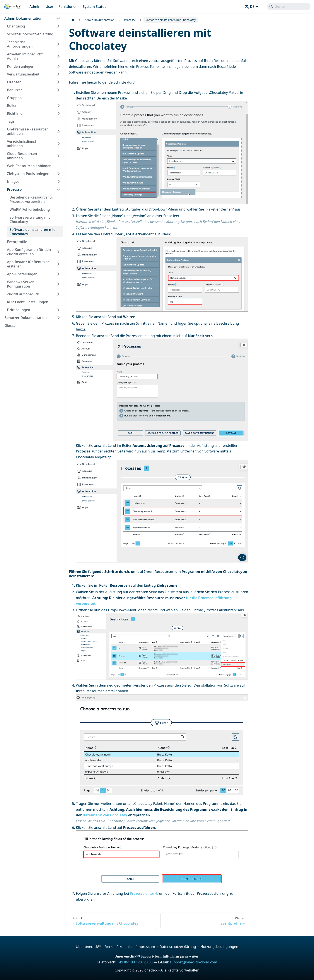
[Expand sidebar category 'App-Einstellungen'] (58, 274)
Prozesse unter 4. (144, 893)
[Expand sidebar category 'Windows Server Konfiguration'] (58, 284)
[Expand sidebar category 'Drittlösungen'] (58, 310)
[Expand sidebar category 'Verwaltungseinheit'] (58, 74)
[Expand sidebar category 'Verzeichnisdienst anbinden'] (58, 144)
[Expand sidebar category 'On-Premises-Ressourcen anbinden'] (58, 131)
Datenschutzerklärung (178, 947)
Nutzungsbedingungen (219, 947)
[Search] (289, 7)
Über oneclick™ (88, 947)
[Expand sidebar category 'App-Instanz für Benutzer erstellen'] (58, 264)
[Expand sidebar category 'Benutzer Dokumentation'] (58, 318)
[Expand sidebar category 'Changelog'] (58, 26)
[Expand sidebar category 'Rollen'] (58, 106)
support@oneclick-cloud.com (194, 962)
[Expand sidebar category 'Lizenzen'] (58, 82)
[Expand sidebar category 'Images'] (58, 182)
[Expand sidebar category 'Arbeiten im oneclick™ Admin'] (58, 56)
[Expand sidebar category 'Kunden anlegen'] (58, 66)
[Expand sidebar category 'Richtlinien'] (58, 113)
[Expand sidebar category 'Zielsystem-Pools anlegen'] (58, 174)
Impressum (146, 947)
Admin (35, 7)
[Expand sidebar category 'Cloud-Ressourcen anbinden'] (58, 156)
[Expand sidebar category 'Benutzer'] (58, 90)
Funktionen (68, 7)
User (49, 7)
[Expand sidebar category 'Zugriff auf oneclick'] (58, 294)
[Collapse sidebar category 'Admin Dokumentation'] (58, 18)
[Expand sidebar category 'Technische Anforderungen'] (58, 44)
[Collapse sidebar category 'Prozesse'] (58, 189)
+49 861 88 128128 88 (135, 962)
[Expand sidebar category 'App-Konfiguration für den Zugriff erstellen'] (58, 252)
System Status (94, 7)
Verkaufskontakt (119, 947)
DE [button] (250, 7)
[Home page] (73, 20)
